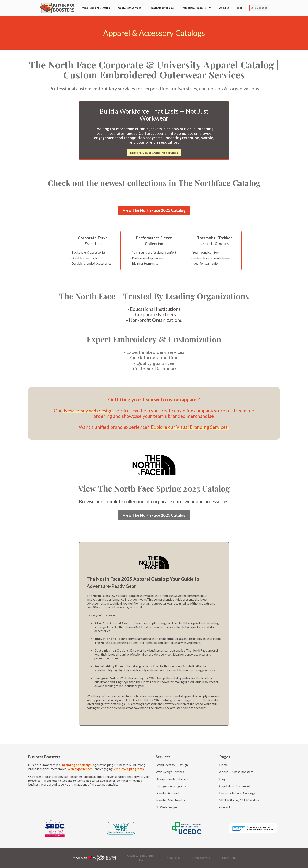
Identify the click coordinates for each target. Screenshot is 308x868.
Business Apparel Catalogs (237, 793)
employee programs (129, 769)
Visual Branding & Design (96, 8)
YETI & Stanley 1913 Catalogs (239, 800)
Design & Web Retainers (172, 779)
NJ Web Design (166, 807)
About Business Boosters (236, 772)
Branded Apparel (167, 793)
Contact (225, 807)
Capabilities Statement (235, 786)
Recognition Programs (161, 8)
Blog (240, 8)
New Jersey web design (88, 410)
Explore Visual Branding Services (154, 153)
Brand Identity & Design (172, 765)
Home (223, 765)
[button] (196, 8)
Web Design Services (129, 8)
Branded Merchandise (170, 800)
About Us (224, 8)
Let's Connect (259, 8)
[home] (57, 8)
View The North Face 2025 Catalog (154, 210)
